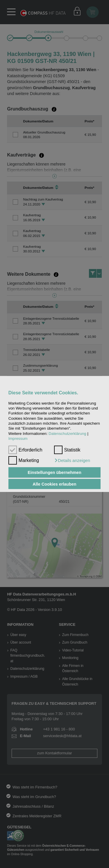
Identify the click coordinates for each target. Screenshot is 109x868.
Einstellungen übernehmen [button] (54, 472)
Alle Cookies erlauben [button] (54, 484)
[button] (72, 461)
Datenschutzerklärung (67, 434)
